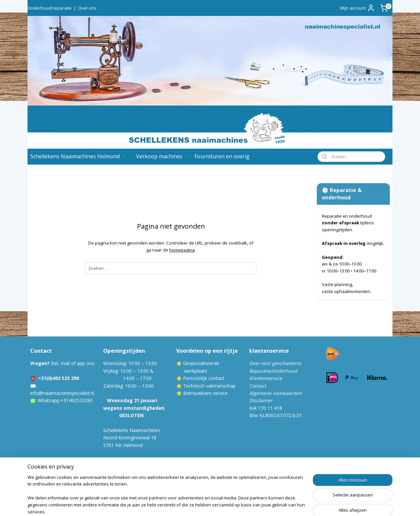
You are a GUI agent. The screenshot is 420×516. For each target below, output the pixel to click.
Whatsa (46, 400)
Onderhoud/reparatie (50, 8)
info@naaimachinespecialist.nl (62, 393)
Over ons (87, 8)
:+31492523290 (76, 400)
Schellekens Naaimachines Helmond (78, 156)
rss (209, 504)
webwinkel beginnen (234, 504)
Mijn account (358, 8)
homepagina (182, 250)
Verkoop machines (163, 156)
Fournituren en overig (225, 156)
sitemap (195, 504)
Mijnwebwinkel (292, 504)
